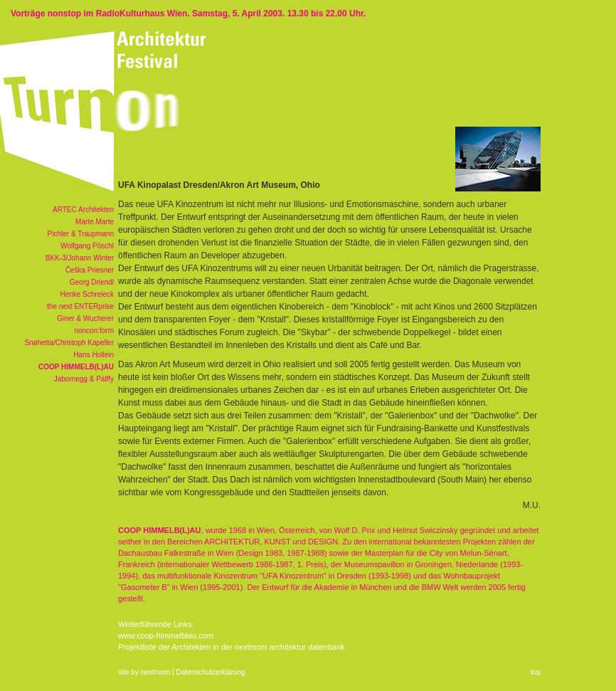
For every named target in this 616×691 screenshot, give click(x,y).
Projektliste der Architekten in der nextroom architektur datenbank (232, 647)
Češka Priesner (90, 270)
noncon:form (94, 331)
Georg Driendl (92, 282)
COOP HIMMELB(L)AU (76, 367)
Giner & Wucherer (85, 318)
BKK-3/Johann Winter (80, 258)
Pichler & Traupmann (81, 234)
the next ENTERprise (80, 306)
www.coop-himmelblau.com (166, 635)
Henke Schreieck (87, 294)
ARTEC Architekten (83, 210)
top (536, 672)
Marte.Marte (95, 222)
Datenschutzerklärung (211, 672)
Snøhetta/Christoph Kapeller (69, 343)
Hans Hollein (94, 355)
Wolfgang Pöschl (87, 246)
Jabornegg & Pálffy (84, 379)
